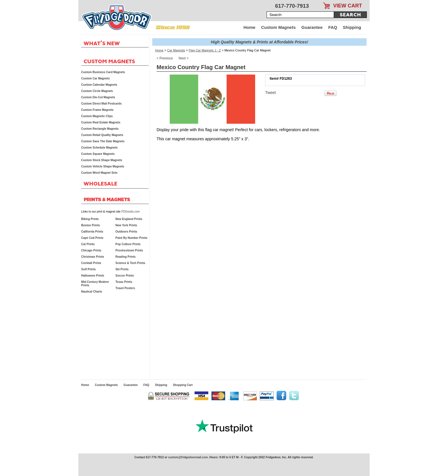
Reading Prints (126, 257)
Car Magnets (176, 50)
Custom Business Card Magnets (103, 72)
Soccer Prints (125, 276)
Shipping (352, 27)
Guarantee (312, 27)
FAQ (333, 27)
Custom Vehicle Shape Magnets (103, 166)
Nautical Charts (92, 292)
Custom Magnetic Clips (97, 116)
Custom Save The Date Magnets (103, 141)
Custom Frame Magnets (97, 110)
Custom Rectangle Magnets (100, 129)
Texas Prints (124, 282)
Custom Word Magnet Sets (99, 173)
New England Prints (129, 219)
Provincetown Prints (129, 250)
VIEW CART (348, 6)
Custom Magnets (278, 27)
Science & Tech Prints (130, 263)
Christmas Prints (93, 257)
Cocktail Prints (91, 263)
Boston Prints (91, 225)
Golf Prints (88, 269)
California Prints (92, 232)
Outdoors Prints (126, 232)
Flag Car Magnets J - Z (205, 50)
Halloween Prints (93, 276)
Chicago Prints (91, 250)
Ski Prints (122, 269)
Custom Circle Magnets (97, 91)
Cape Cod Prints (92, 238)
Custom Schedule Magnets (99, 148)
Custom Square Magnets (98, 154)
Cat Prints (88, 244)
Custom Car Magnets (95, 78)
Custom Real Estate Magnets (101, 122)
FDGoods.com (131, 212)
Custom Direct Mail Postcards (101, 104)
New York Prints (126, 225)
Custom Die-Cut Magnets (98, 97)
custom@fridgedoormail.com (188, 457)
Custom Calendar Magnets (99, 85)
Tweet (270, 93)
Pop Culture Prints (128, 244)
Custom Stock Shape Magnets (102, 160)
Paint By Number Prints (131, 238)
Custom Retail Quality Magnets (102, 135)
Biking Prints (90, 219)
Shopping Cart (183, 385)
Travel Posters (125, 288)
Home (249, 27)
